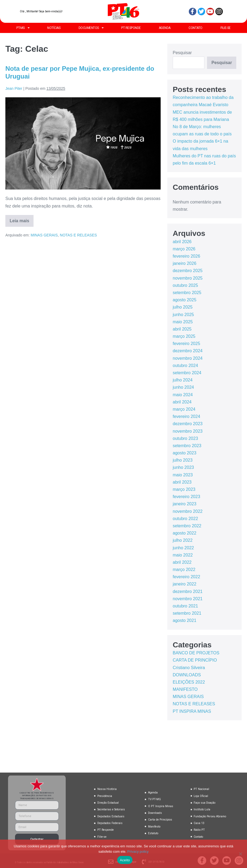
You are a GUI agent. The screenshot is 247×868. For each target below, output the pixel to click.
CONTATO (196, 28)
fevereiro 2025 (186, 344)
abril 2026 (182, 242)
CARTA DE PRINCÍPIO (195, 660)
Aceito (125, 860)
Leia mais (22, 219)
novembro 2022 (188, 511)
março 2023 (184, 489)
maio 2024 (183, 395)
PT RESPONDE (131, 28)
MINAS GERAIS (44, 235)
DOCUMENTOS (91, 28)
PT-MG (23, 28)
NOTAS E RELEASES (78, 235)
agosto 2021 (185, 620)
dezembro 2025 (188, 271)
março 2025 (184, 336)
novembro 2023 (188, 431)
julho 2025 (183, 307)
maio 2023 (183, 475)
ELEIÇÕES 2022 (189, 682)
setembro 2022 (187, 526)
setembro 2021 (187, 613)
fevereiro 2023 (186, 497)
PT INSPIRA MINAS (192, 711)
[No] (240, 854)
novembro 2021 (188, 599)
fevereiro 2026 (186, 256)
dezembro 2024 (188, 351)
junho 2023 (183, 467)
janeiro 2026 (185, 263)
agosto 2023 (185, 453)
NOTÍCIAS (54, 28)
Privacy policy (138, 852)
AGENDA (165, 28)
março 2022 (184, 570)
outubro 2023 (185, 438)
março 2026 (184, 249)
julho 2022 (183, 540)
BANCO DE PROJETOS (196, 653)
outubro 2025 (185, 285)
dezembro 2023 (188, 424)
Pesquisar (182, 53)
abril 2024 (182, 402)
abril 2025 (182, 329)
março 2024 (184, 409)
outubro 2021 (185, 606)
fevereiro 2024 (186, 416)
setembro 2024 (187, 373)
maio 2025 (183, 322)
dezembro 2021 (188, 591)
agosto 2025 (185, 300)
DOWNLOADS (187, 675)
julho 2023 (183, 460)
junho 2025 (183, 315)
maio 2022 (183, 555)
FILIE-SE (226, 28)
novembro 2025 (188, 278)
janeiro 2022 (185, 584)
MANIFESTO (185, 689)
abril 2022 (182, 562)
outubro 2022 (185, 519)
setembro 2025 (187, 293)
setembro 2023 (187, 446)
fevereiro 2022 (186, 577)
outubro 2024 (185, 366)
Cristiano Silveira (189, 668)
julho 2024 (183, 380)
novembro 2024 (188, 358)
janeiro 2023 (185, 504)
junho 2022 (183, 548)
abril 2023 (182, 482)
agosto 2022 (185, 533)
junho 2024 (183, 387)
